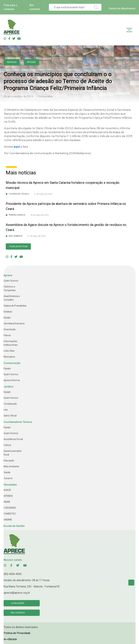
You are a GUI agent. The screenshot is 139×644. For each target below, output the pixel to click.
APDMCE (8, 496)
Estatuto (8, 312)
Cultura (7, 445)
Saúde (7, 472)
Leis (6, 410)
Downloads (10, 329)
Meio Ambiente (11, 466)
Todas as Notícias (18, 246)
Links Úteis (9, 351)
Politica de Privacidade (17, 633)
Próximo (32, 62)
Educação (9, 461)
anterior (12, 62)
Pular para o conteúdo (10, 7)
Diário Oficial (10, 416)
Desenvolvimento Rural (13, 453)
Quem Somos (11, 281)
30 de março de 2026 (39, 215)
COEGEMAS (10, 508)
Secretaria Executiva (14, 323)
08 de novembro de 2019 (18, 97)
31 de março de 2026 (43, 194)
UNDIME (8, 520)
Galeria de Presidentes (15, 306)
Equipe (7, 318)
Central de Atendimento (122, 8)
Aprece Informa (12, 380)
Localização (18, 603)
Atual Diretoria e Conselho (12, 298)
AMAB (7, 502)
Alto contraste (35, 7)
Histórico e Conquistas (10, 288)
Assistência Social (13, 439)
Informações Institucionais (11, 343)
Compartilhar (45, 97)
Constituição (10, 404)
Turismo (8, 478)
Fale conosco (18, 613)
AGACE (7, 490)
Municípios (9, 357)
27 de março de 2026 (36, 236)
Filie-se (7, 335)
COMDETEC (10, 514)
